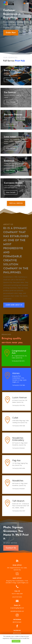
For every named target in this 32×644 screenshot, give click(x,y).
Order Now (10, 33)
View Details (11, 80)
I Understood (16, 641)
